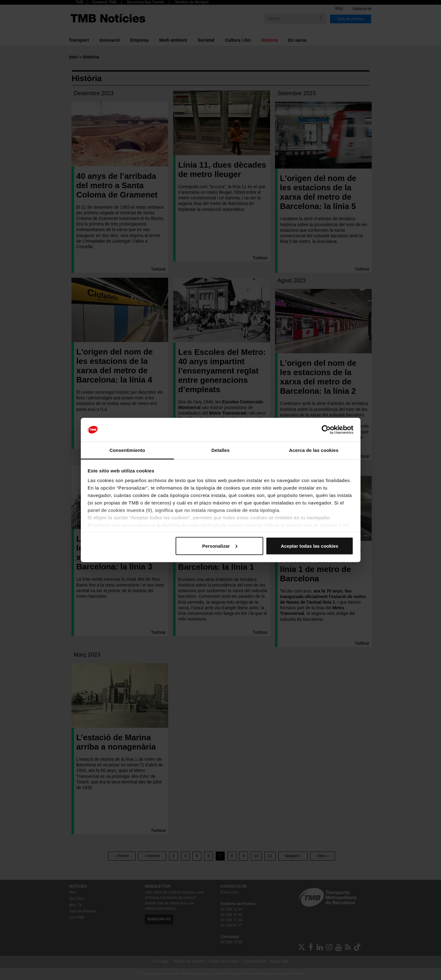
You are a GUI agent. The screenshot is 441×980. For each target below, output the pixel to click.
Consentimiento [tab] (127, 450)
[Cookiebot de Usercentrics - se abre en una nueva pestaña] (326, 430)
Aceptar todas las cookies (309, 546)
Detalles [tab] (220, 450)
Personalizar (220, 546)
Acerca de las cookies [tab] (314, 450)
